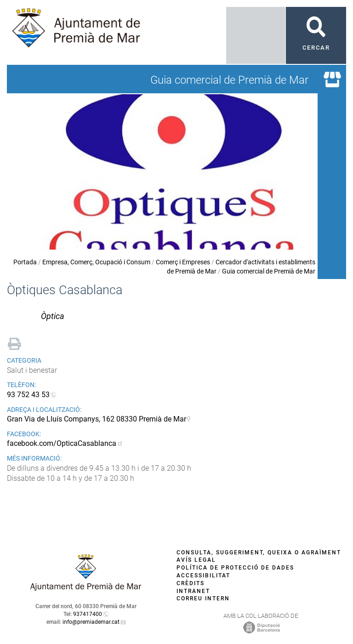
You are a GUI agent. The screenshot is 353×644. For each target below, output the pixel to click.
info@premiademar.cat (91, 622)
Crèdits (191, 583)
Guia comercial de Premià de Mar (269, 271)
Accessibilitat (203, 576)
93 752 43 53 (28, 395)
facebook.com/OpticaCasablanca (62, 443)
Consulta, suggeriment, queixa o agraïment (259, 553)
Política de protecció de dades (235, 568)
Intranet (193, 591)
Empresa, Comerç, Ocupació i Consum (96, 262)
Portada (25, 262)
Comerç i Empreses (183, 262)
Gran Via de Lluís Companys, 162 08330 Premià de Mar (97, 419)
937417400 (88, 614)
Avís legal (196, 560)
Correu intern (203, 598)
